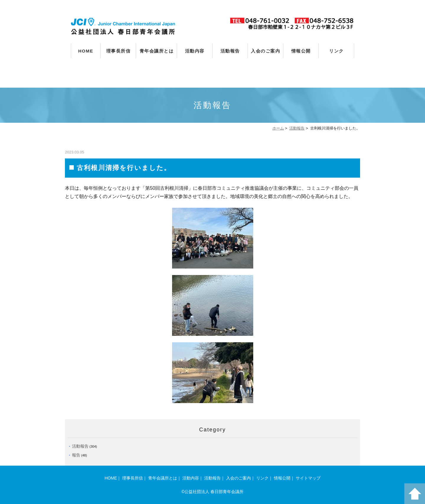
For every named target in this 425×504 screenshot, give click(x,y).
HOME (86, 51)
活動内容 (195, 51)
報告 (76, 455)
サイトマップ (308, 478)
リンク (336, 51)
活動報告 (230, 51)
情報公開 (301, 51)
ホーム (278, 128)
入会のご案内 (265, 51)
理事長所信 (118, 51)
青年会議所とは (157, 51)
